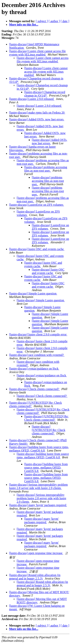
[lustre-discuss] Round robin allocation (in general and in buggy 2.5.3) (35, 577)
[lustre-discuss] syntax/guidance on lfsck (34, 369)
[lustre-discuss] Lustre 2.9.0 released (32, 99)
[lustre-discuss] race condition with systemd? (37, 355)
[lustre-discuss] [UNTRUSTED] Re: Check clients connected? (46, 418)
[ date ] (65, 21)
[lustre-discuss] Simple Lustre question (33, 293)
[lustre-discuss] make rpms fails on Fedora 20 (37, 113)
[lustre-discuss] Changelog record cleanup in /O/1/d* (45, 94)
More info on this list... (24, 25)
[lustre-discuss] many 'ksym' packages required (38, 505)
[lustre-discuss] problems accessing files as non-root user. (46, 169)
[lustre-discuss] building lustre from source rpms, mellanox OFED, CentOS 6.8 (39, 449)
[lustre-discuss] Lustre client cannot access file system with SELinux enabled (37, 53)
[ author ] (54, 21)
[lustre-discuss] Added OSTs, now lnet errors (37, 119)
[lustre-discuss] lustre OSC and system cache (37, 249)
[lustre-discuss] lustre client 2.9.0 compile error (38, 334)
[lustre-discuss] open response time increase (36, 553)
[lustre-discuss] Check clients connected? (34, 389)
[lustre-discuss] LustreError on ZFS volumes (37, 205)
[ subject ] (42, 21)
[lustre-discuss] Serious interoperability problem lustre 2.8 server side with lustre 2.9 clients (38, 486)
